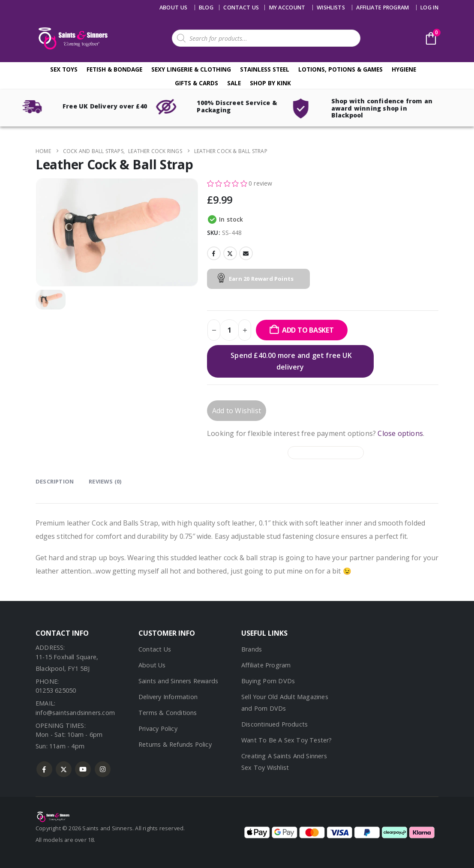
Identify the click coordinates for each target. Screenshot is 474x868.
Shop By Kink (270, 83)
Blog (206, 8)
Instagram (103, 769)
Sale (234, 83)
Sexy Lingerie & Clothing (191, 69)
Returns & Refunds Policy (175, 744)
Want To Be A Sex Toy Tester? (287, 740)
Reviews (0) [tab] (105, 481)
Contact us (241, 8)
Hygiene (404, 69)
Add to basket (308, 330)
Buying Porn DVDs (268, 681)
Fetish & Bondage (114, 69)
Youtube (83, 769)
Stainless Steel (265, 69)
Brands (252, 649)
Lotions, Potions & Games (340, 69)
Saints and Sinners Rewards (178, 681)
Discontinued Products (274, 724)
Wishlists (331, 8)
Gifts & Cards (196, 83)
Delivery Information (168, 697)
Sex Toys (64, 69)
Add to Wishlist (237, 411)
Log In (429, 8)
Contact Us (155, 649)
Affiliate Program (382, 8)
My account (287, 8)
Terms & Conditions (168, 713)
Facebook (214, 253)
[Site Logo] (72, 38)
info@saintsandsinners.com (75, 713)
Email (246, 253)
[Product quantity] (229, 330)
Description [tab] (55, 481)
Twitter (230, 253)
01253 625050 (56, 690)
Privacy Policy (158, 728)
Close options (400, 433)
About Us (174, 8)
